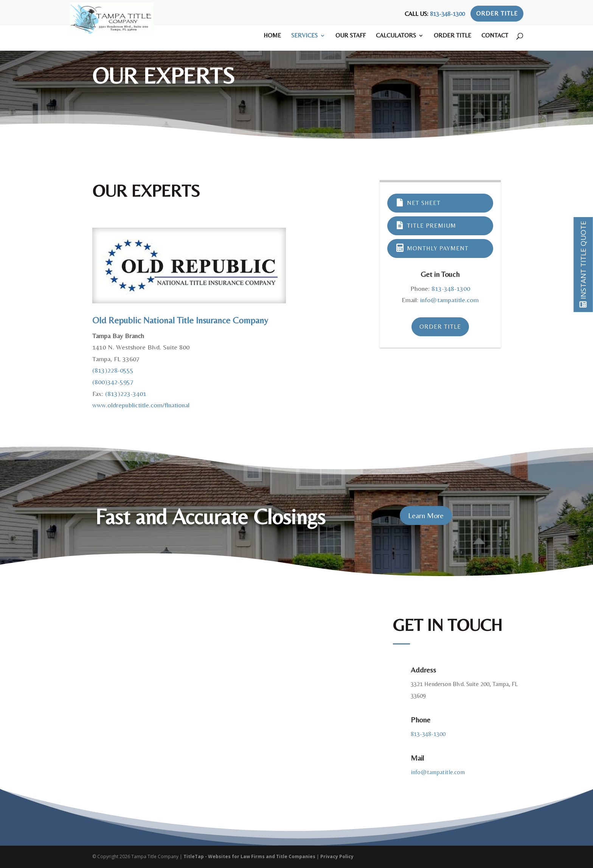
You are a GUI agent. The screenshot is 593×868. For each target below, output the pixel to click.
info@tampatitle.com (449, 300)
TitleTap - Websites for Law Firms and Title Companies (249, 856)
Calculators (396, 36)
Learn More (426, 515)
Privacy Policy (337, 856)
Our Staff (351, 36)
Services (304, 36)
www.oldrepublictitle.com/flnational (141, 405)
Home (272, 36)
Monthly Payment (432, 248)
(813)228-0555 (113, 370)
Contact (495, 36)
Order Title (497, 13)
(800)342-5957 (113, 382)
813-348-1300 (447, 14)
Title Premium (426, 226)
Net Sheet (418, 203)
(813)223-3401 (126, 394)
